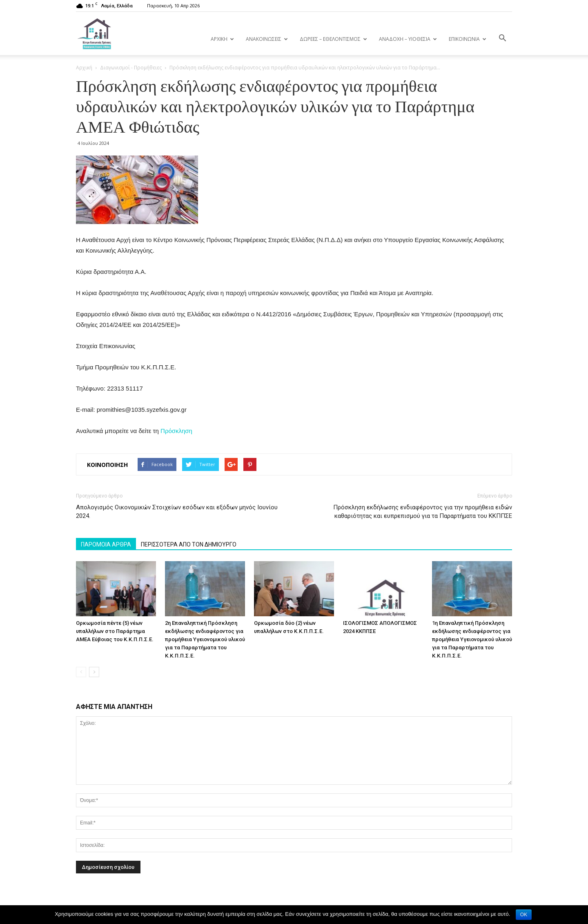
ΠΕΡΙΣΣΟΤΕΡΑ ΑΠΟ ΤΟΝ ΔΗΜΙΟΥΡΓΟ (189, 544)
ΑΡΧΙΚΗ (222, 39)
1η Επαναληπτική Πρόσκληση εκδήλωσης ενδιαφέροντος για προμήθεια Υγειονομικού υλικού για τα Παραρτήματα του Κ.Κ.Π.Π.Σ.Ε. (472, 639)
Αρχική (84, 68)
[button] (502, 38)
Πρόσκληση (176, 431)
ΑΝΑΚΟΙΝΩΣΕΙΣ (267, 39)
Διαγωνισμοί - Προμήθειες (131, 68)
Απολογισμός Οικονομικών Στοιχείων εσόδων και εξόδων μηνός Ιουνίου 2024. (177, 512)
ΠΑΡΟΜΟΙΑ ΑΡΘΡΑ (106, 544)
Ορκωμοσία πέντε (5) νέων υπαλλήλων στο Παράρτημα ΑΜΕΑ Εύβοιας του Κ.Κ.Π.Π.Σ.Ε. (115, 631)
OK (524, 915)
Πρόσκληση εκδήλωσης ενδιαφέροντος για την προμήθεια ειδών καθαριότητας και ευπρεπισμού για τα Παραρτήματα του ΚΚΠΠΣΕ (423, 512)
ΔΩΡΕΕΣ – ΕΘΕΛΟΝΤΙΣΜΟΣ (333, 39)
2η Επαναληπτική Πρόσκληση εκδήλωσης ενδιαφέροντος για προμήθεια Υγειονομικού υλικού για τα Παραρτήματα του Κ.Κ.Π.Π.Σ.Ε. (205, 639)
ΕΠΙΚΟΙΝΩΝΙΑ (468, 39)
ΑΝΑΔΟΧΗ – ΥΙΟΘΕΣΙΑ (408, 39)
